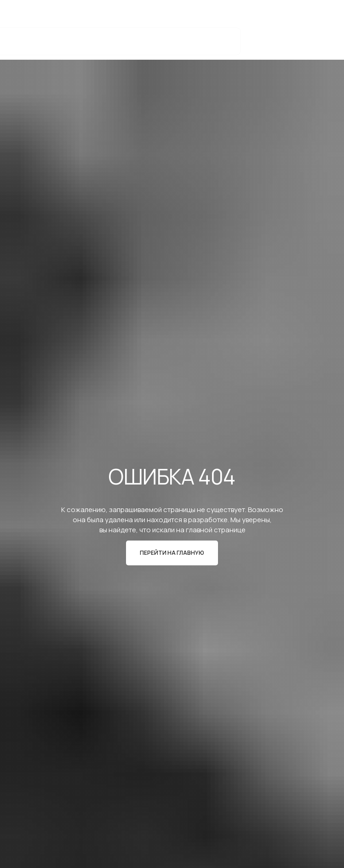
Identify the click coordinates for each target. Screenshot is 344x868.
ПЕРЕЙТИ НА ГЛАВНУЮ (172, 553)
